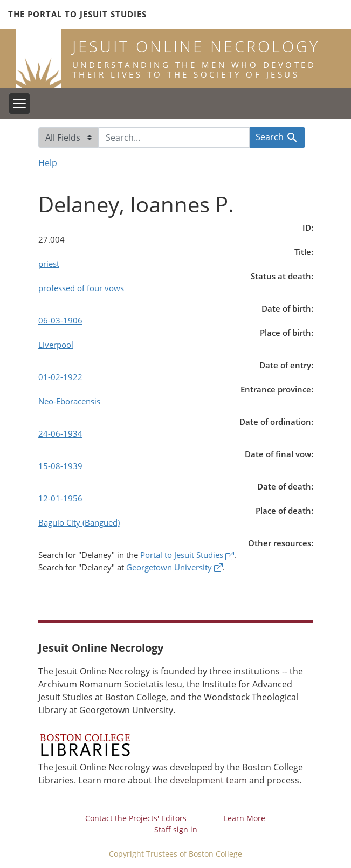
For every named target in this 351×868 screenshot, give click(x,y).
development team (208, 780)
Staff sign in (176, 829)
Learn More (245, 818)
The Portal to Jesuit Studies (77, 14)
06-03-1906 (60, 320)
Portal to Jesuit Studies (187, 555)
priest (49, 264)
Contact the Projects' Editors (136, 818)
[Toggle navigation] (19, 104)
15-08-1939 (60, 466)
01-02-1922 (60, 377)
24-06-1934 (60, 433)
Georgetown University (174, 567)
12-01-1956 (60, 498)
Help (48, 163)
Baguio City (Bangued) (79, 522)
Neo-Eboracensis (69, 401)
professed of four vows (81, 288)
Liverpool (56, 345)
